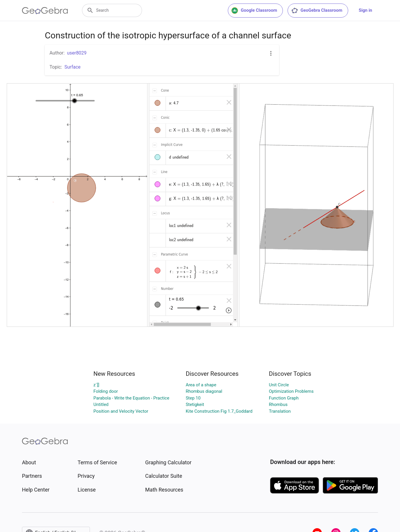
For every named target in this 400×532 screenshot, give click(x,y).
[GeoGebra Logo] (45, 11)
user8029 (77, 53)
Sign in (365, 10)
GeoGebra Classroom (317, 11)
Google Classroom (254, 11)
